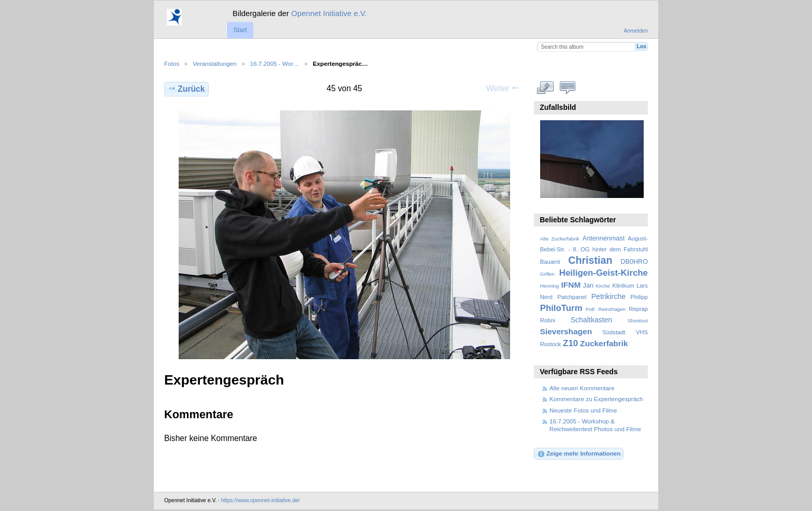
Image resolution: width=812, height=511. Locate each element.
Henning (550, 286)
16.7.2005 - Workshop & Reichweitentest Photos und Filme (595, 425)
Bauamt (550, 262)
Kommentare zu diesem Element (568, 88)
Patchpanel (572, 297)
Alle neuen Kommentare (582, 388)
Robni (548, 320)
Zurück (186, 89)
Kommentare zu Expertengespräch (596, 399)
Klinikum (623, 286)
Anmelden (636, 31)
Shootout (638, 321)
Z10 (570, 343)
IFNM (571, 285)
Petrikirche (608, 296)
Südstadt (614, 332)
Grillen (547, 274)
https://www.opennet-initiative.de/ (260, 500)
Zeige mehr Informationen (579, 454)
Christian (590, 260)
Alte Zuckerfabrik (560, 239)
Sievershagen (566, 331)
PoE (591, 309)
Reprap (638, 309)
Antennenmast (604, 238)
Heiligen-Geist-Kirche (604, 273)
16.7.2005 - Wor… (275, 63)
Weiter (503, 88)
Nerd (546, 297)
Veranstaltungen (214, 63)
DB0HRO (634, 262)
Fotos (172, 63)
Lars (642, 286)
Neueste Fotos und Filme (583, 410)
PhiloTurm (561, 308)
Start (240, 30)
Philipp (639, 297)
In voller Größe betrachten (546, 88)
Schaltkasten (591, 320)
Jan (588, 286)
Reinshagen (612, 309)
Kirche (603, 286)
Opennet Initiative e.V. (329, 13)
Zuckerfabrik (604, 343)
